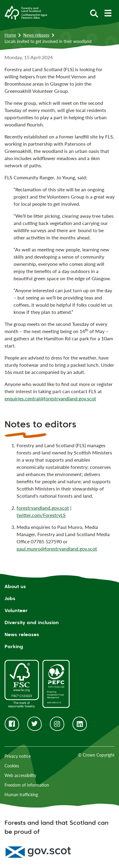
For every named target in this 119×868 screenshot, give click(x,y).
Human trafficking (21, 795)
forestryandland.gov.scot (43, 508)
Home (10, 35)
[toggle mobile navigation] (108, 13)
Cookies (12, 766)
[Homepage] (26, 12)
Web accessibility (20, 775)
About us (15, 586)
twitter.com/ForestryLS (41, 515)
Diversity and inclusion (32, 622)
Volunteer (16, 610)
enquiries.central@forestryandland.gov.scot (50, 398)
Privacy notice (18, 756)
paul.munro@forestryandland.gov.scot (57, 549)
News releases (36, 35)
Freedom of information (27, 785)
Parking (14, 646)
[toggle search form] (94, 13)
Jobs (10, 598)
